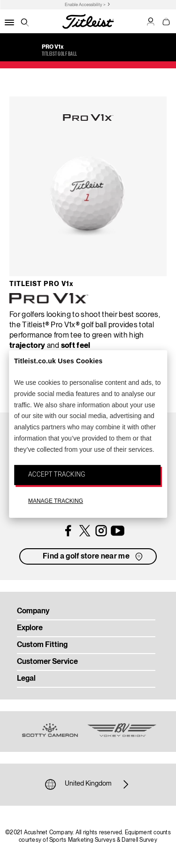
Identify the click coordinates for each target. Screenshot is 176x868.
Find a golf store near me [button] (94, 557)
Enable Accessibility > (85, 5)
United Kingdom (88, 784)
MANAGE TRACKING (56, 501)
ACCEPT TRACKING (57, 474)
